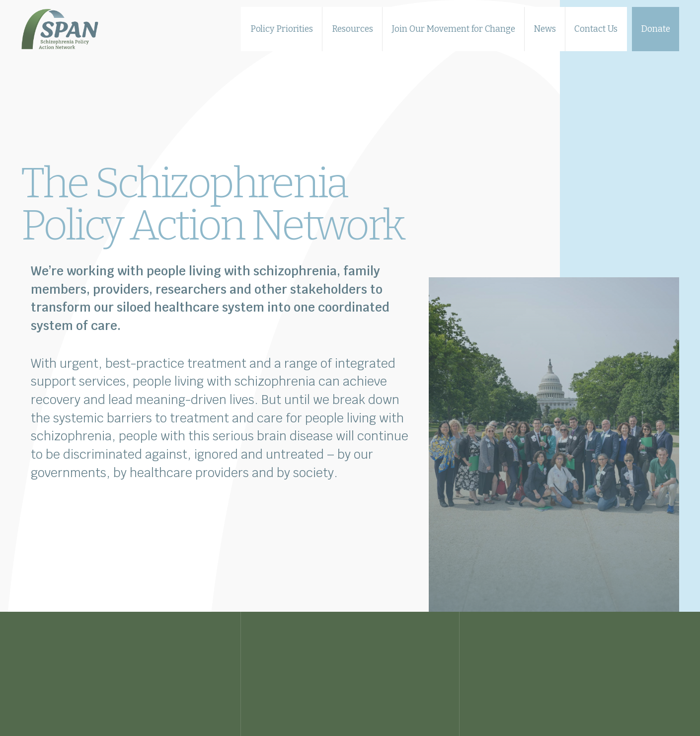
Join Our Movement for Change (453, 29)
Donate (655, 29)
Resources (352, 29)
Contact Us (596, 29)
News (545, 29)
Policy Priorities (282, 29)
